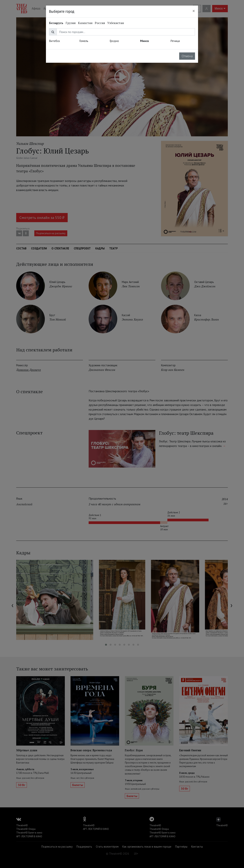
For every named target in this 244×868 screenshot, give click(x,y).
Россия (100, 23)
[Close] (194, 11)
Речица (175, 41)
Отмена (187, 56)
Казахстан (85, 23)
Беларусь (56, 23)
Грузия (71, 23)
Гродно (114, 41)
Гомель (84, 41)
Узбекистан (116, 23)
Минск (144, 41)
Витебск (54, 41)
